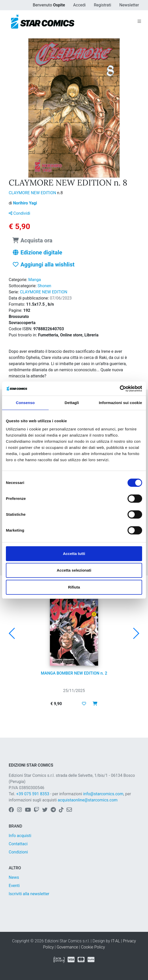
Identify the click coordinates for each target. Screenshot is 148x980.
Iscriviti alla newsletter (29, 894)
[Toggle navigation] (139, 22)
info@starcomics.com (103, 794)
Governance (67, 947)
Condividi (19, 213)
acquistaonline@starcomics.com (88, 800)
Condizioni (18, 852)
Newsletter (129, 5)
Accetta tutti (74, 554)
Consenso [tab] (25, 403)
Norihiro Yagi (25, 203)
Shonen (45, 286)
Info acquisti (20, 836)
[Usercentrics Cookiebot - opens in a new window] (120, 389)
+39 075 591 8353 (33, 794)
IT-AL (116, 941)
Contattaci (18, 844)
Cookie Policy (93, 947)
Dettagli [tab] (72, 403)
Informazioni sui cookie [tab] (120, 403)
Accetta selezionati (74, 570)
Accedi (80, 5)
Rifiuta (74, 587)
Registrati (102, 5)
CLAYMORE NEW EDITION (33, 193)
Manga (35, 280)
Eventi (14, 886)
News (14, 877)
